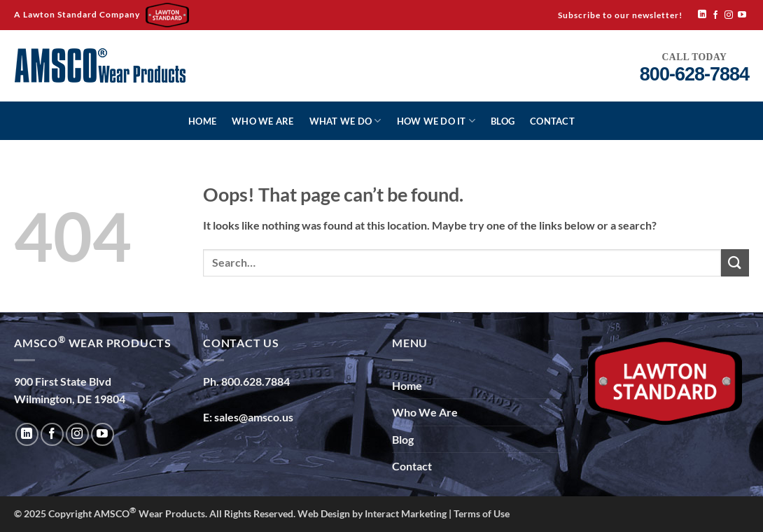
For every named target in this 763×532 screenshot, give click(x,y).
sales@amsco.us (254, 417)
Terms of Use (482, 513)
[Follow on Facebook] (715, 15)
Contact (552, 121)
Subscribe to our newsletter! (620, 15)
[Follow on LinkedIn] (702, 15)
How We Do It (436, 121)
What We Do (345, 121)
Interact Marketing (406, 513)
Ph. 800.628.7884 (246, 381)
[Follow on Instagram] (729, 15)
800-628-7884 (694, 74)
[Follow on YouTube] (742, 15)
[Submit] (735, 263)
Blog (503, 121)
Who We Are (263, 121)
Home (202, 121)
